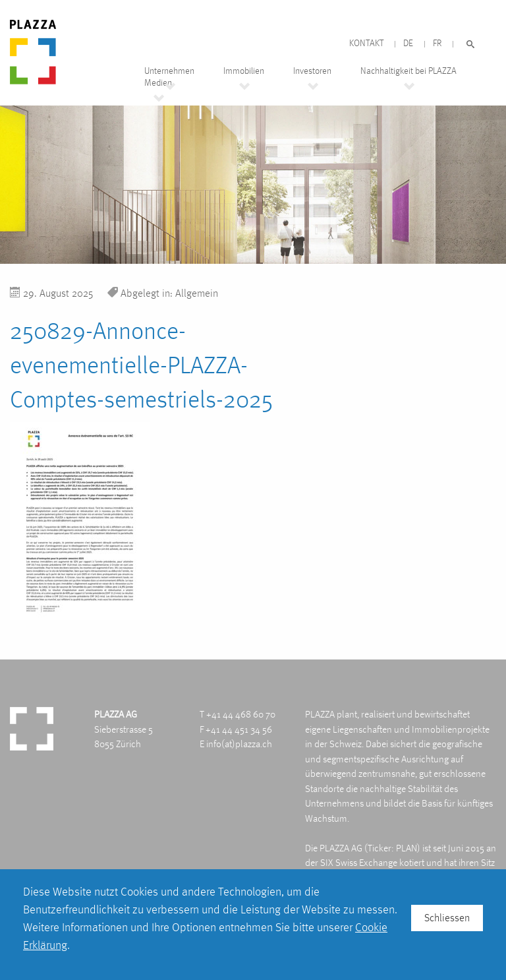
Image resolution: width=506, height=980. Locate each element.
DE (408, 43)
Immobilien (244, 71)
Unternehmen (169, 71)
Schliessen (447, 918)
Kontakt (366, 43)
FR (437, 43)
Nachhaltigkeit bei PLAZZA (408, 71)
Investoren (312, 71)
